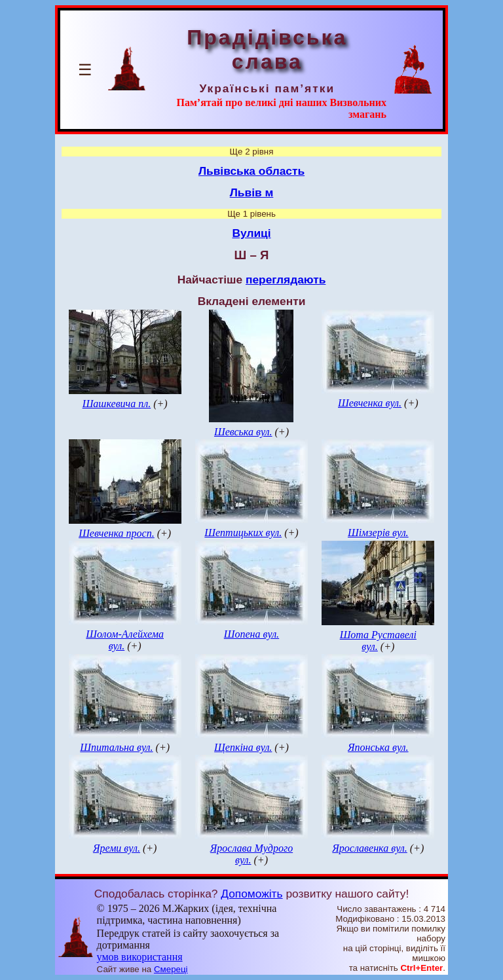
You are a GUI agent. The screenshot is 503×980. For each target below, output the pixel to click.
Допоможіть (251, 894)
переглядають (286, 280)
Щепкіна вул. (243, 747)
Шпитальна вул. (116, 747)
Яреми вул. (117, 848)
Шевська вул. (243, 432)
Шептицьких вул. (243, 533)
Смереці (171, 969)
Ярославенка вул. (369, 848)
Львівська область (251, 171)
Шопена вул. (251, 634)
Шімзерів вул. (378, 533)
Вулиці (251, 233)
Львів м (252, 192)
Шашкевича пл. (117, 404)
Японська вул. (378, 747)
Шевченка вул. (370, 403)
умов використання (140, 957)
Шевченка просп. (117, 533)
